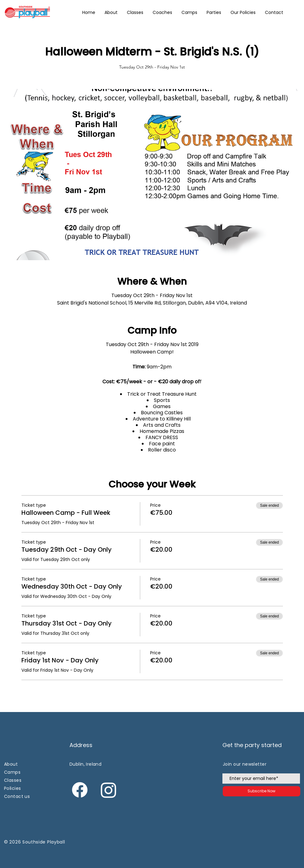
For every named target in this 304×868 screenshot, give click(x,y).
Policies (12, 788)
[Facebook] (80, 790)
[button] (243, 12)
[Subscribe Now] (262, 791)
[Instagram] (109, 790)
